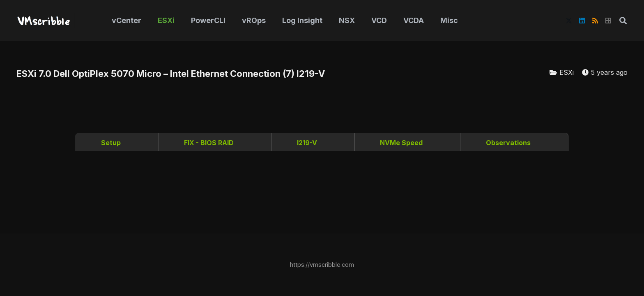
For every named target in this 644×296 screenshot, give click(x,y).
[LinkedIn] (582, 21)
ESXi (567, 72)
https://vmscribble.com (322, 265)
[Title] (608, 21)
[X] (569, 21)
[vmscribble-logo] (45, 21)
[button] (623, 21)
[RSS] (595, 21)
